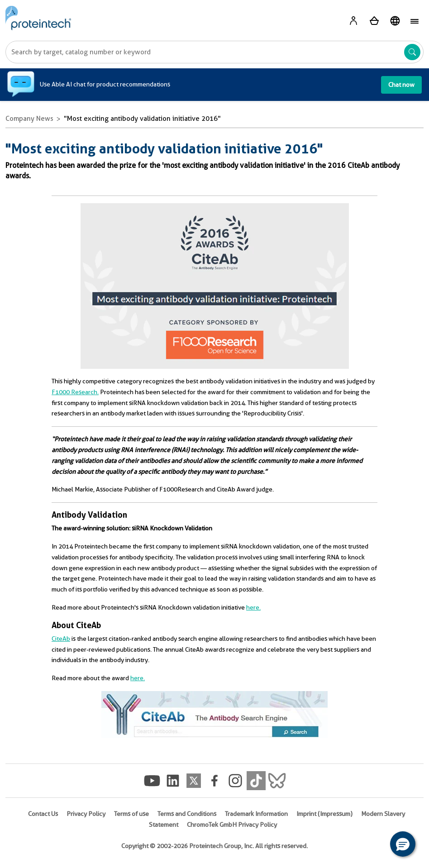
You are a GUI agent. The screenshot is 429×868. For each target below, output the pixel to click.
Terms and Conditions (187, 814)
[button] (403, 844)
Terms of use (131, 814)
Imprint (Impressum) (324, 814)
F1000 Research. (75, 392)
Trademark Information (256, 814)
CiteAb (61, 639)
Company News (29, 119)
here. (253, 607)
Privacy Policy (86, 814)
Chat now (401, 85)
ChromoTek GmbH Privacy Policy (232, 825)
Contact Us (43, 814)
